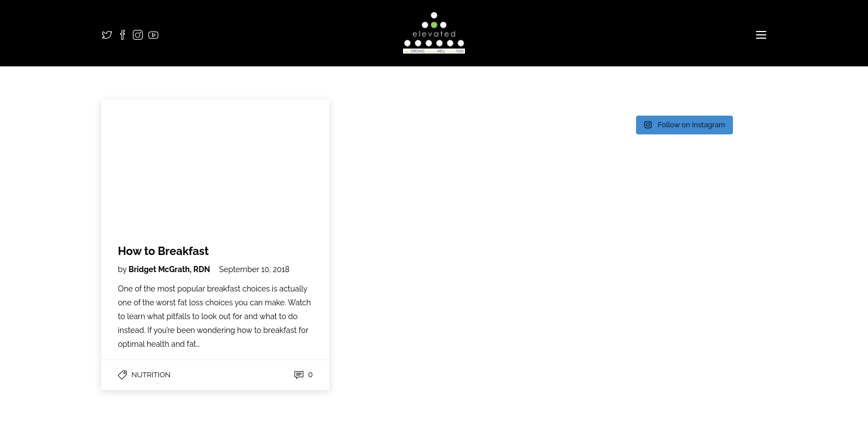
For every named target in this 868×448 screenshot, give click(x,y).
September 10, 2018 (254, 269)
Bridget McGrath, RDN (170, 269)
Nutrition (151, 375)
